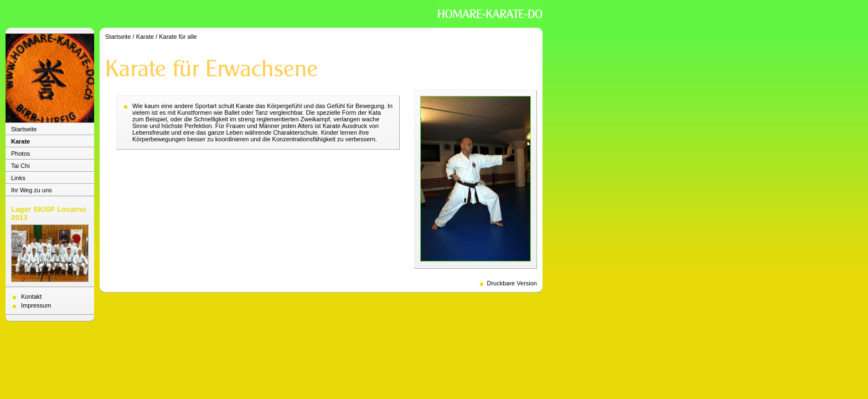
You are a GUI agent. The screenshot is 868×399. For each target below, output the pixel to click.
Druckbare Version (512, 283)
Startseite (24, 129)
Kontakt (31, 296)
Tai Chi (20, 166)
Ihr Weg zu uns (32, 190)
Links (18, 178)
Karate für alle (178, 37)
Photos (20, 154)
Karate (20, 141)
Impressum (36, 305)
